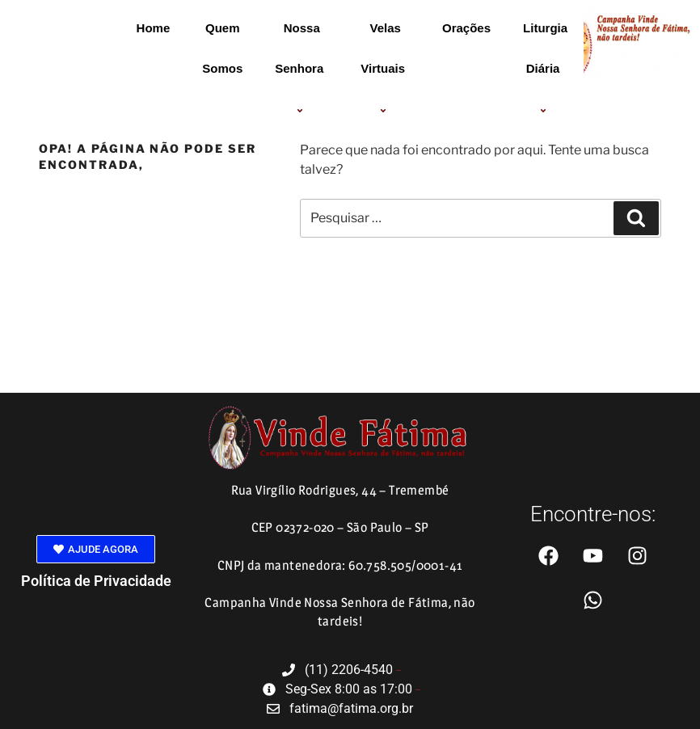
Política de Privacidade (96, 581)
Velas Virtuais (385, 69)
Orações (466, 28)
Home (154, 28)
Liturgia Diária (545, 69)
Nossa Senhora (302, 69)
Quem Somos (222, 48)
